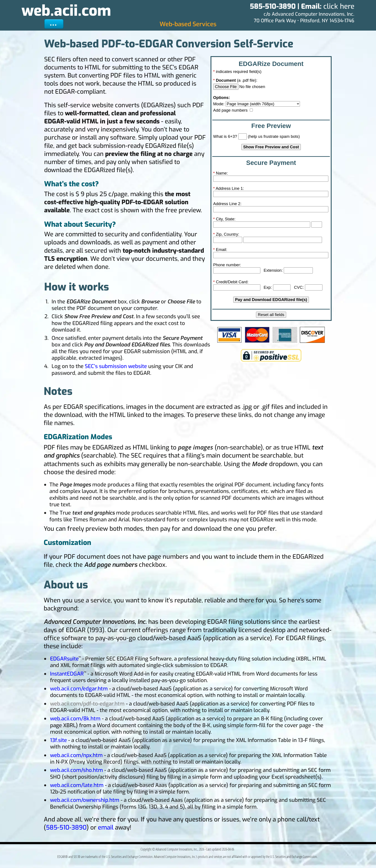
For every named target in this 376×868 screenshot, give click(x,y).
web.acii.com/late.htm (77, 785)
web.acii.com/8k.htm (75, 719)
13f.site (58, 740)
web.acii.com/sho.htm (77, 770)
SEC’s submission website (116, 366)
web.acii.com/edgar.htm (79, 689)
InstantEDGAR (67, 674)
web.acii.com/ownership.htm (85, 800)
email (106, 827)
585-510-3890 (66, 827)
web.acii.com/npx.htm (76, 755)
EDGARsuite (64, 659)
